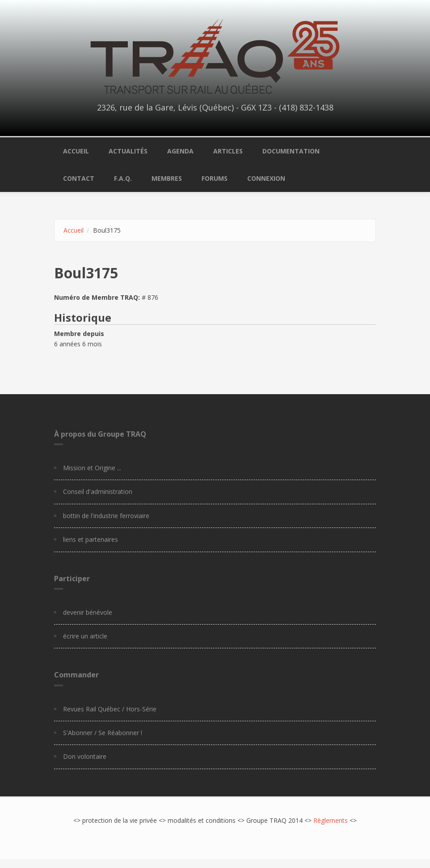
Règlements (331, 820)
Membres (167, 178)
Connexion (266, 178)
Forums (215, 178)
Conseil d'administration (98, 491)
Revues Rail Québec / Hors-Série (110, 709)
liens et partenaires (91, 539)
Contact (79, 178)
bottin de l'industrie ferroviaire (106, 516)
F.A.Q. (123, 178)
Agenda (180, 151)
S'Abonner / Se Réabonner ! (103, 733)
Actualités (128, 151)
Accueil (76, 151)
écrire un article (85, 636)
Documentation (291, 151)
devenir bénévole (88, 612)
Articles (228, 151)
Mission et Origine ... (92, 468)
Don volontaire (85, 756)
